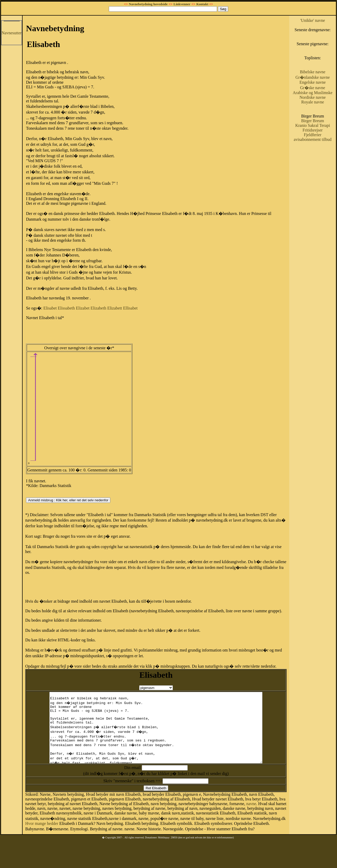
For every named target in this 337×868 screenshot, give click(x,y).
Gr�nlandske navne (313, 77)
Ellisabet (130, 308)
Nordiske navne (313, 97)
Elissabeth (66, 308)
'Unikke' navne (312, 20)
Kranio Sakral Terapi (313, 125)
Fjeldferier (313, 135)
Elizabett (115, 308)
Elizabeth (98, 308)
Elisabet (50, 308)
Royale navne (313, 102)
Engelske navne (313, 82)
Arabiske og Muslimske (313, 93)
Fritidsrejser (312, 130)
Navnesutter (12, 33)
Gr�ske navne (313, 88)
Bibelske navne (313, 72)
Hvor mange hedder (42, 837)
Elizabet (83, 308)
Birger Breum (313, 121)
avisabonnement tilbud (312, 139)
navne (251, 818)
